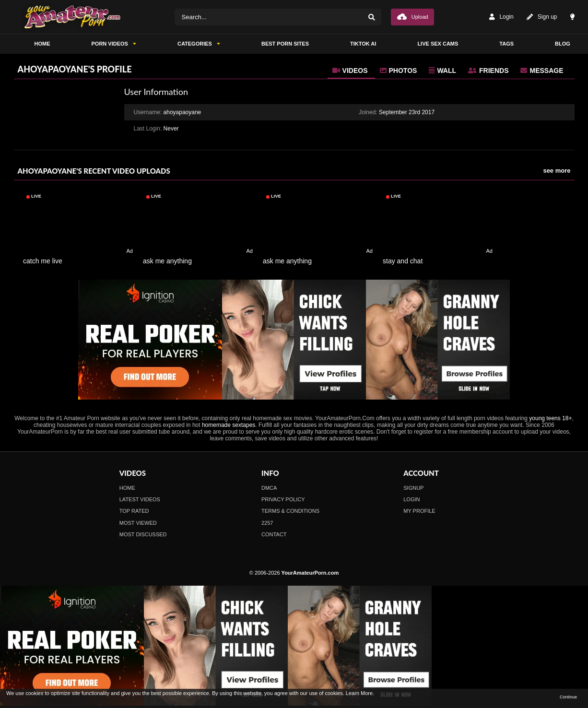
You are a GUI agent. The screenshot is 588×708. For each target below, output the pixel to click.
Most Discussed (143, 534)
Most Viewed (138, 523)
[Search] (372, 17)
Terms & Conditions (290, 511)
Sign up (542, 17)
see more (557, 171)
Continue (568, 697)
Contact (274, 534)
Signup (413, 488)
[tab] (351, 71)
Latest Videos (140, 499)
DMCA (269, 488)
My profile (419, 511)
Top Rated (134, 511)
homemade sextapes (229, 425)
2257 (267, 523)
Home (127, 488)
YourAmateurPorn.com (310, 573)
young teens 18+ (550, 418)
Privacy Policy (283, 499)
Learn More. (360, 693)
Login (501, 17)
